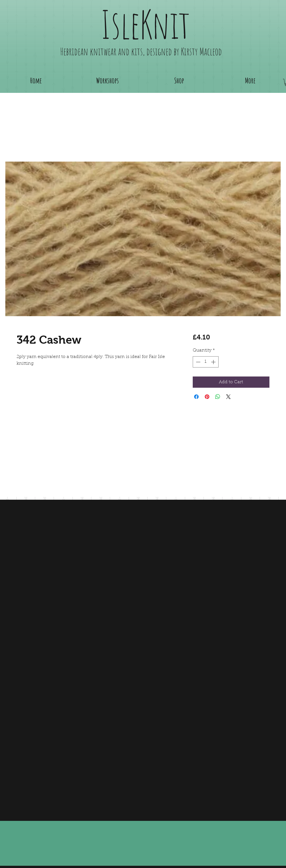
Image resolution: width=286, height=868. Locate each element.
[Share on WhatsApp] (218, 397)
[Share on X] (228, 397)
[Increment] (214, 362)
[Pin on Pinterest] (207, 397)
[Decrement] (198, 362)
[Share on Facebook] (196, 397)
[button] (179, 81)
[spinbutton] (206, 362)
